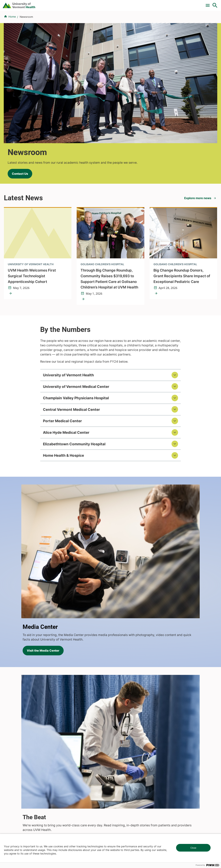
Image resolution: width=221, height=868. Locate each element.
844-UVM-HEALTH (24, 755)
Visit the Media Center (139, 461)
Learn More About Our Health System (166, 683)
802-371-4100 (122, 819)
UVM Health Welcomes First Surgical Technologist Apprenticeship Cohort (32, 195)
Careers (162, 4)
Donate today (180, 762)
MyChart (209, 4)
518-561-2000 (177, 819)
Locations (138, 20)
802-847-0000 (13, 819)
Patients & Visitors (162, 20)
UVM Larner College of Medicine (80, 742)
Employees (119, 765)
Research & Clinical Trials (75, 736)
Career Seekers (122, 747)
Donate (147, 4)
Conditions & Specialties (109, 20)
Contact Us (16, 85)
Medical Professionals (126, 753)
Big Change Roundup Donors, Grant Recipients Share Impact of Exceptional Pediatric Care (182, 195)
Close (193, 848)
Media (116, 759)
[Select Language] (182, 4)
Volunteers (119, 742)
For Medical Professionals (120, 4)
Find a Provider (77, 20)
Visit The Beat (23, 565)
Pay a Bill (71, 4)
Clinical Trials (91, 4)
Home (12, 36)
